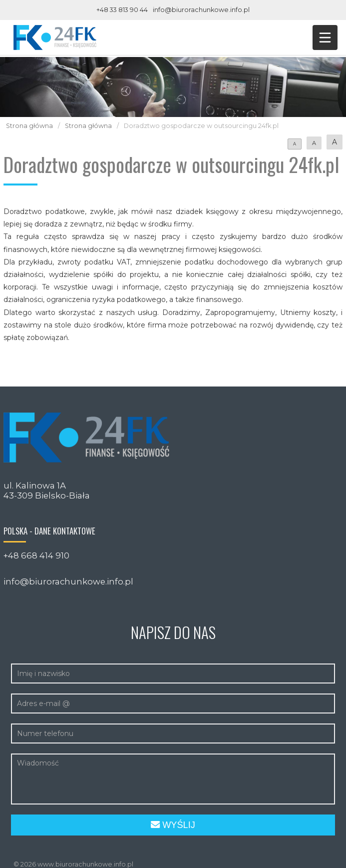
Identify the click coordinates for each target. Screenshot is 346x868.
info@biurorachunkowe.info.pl (201, 10)
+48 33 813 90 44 (122, 10)
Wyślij (173, 825)
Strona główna (29, 126)
